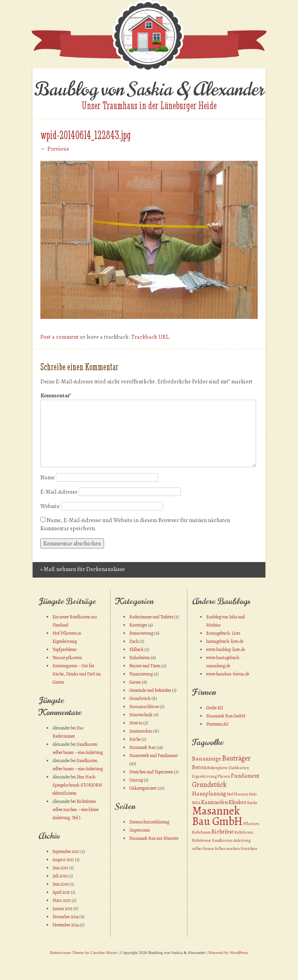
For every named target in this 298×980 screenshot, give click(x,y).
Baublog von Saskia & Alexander (149, 89)
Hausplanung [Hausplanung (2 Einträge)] (209, 794)
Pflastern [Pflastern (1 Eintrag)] (251, 824)
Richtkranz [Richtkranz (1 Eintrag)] (244, 832)
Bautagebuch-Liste (223, 633)
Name (48, 477)
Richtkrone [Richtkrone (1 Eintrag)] (202, 840)
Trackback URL (150, 337)
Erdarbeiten (139, 658)
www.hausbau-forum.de (228, 674)
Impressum (139, 830)
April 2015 (61, 892)
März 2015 (62, 900)
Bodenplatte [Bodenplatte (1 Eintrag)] (217, 768)
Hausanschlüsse (144, 707)
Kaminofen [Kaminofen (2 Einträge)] (214, 802)
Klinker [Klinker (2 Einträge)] (237, 802)
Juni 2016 (61, 884)
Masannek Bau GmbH (226, 716)
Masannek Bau (142, 747)
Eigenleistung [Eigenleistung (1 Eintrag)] (204, 776)
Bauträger (138, 625)
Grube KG (215, 708)
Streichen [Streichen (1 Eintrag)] (249, 849)
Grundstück (140, 698)
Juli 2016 (60, 876)
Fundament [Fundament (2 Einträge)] (245, 776)
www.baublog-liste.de (225, 649)
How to (136, 723)
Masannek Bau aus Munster (154, 838)
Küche (135, 739)
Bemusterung (141, 633)
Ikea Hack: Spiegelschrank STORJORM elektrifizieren (77, 785)
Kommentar (56, 396)
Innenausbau (141, 731)
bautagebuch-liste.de (225, 641)
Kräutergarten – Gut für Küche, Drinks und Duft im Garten (77, 674)
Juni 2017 (60, 868)
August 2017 (63, 860)
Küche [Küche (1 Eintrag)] (252, 803)
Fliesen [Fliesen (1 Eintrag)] (224, 776)
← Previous (55, 149)
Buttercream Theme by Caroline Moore (84, 952)
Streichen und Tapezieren (151, 772)
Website (50, 506)
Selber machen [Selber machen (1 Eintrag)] (227, 849)
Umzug (136, 780)
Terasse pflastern (67, 658)
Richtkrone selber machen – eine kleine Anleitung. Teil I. (75, 809)
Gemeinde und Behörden (150, 690)
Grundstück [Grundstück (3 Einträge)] (209, 784)
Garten (135, 682)
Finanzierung (141, 674)
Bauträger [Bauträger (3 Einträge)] (236, 758)
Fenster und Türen (145, 666)
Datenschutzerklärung (149, 822)
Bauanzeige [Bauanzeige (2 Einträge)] (207, 759)
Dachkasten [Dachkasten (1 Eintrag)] (239, 768)
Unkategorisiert (143, 788)
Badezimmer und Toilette (151, 617)
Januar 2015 (62, 909)
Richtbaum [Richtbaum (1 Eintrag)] (201, 832)
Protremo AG (217, 724)
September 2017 (66, 851)
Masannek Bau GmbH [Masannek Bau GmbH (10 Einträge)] (217, 816)
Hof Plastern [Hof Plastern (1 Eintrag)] (238, 794)
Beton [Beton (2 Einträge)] (199, 767)
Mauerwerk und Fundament (153, 755)
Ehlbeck (136, 649)
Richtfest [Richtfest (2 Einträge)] (223, 832)
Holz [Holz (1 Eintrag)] (253, 794)
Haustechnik (141, 715)
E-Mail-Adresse (59, 492)
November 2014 (66, 925)
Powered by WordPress (228, 952)
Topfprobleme (64, 649)
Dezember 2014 (65, 917)
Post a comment (60, 337)
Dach (134, 641)
